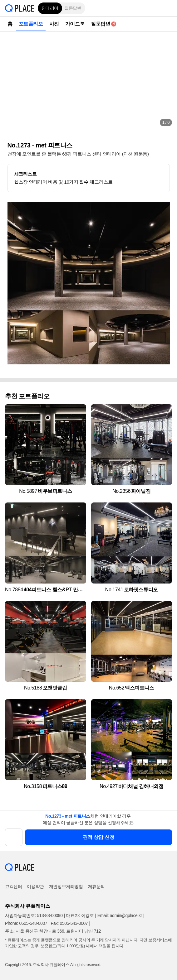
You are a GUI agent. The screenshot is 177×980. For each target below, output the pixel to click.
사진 (54, 24)
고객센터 (13, 886)
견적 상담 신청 (99, 837)
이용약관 (35, 886)
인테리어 (50, 8)
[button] (168, 8)
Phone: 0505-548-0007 (26, 923)
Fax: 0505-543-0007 (69, 923)
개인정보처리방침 (66, 886)
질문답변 (73, 8)
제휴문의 (96, 886)
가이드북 (75, 24)
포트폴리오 (31, 24)
